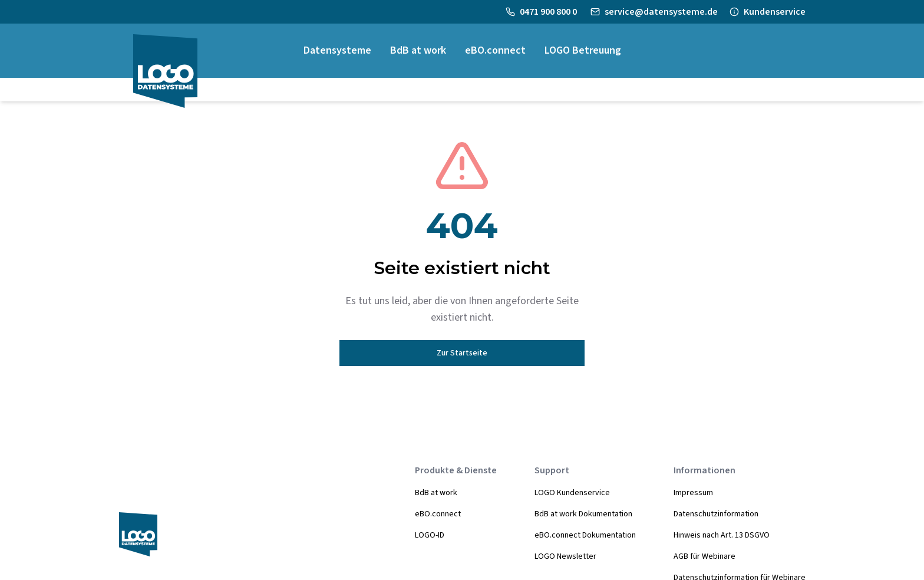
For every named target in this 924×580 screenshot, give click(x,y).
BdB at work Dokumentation (583, 514)
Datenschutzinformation (716, 514)
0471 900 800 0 (549, 12)
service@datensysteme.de (661, 12)
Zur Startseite (462, 353)
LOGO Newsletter (565, 556)
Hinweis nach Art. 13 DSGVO (722, 535)
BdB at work (436, 493)
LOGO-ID (430, 535)
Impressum (693, 493)
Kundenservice (775, 12)
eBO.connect (438, 514)
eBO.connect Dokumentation (585, 535)
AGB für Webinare (704, 556)
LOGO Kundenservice (572, 493)
